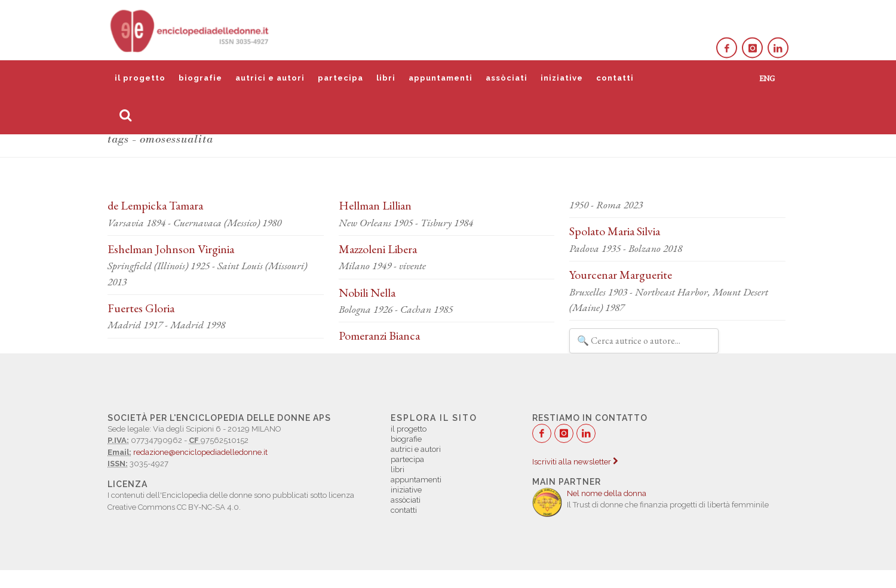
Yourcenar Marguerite (621, 275)
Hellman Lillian (375, 205)
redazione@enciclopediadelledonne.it (200, 452)
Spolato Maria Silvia (615, 231)
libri (386, 78)
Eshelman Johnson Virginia (171, 249)
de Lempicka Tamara (155, 205)
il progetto (140, 78)
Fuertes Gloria (141, 308)
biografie (200, 78)
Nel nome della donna (607, 493)
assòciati (507, 78)
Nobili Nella (367, 293)
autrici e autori (270, 78)
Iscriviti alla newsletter (575, 462)
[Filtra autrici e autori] (644, 341)
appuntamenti (441, 78)
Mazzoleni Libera (378, 249)
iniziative (562, 78)
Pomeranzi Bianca (379, 335)
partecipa (340, 78)
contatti (615, 78)
